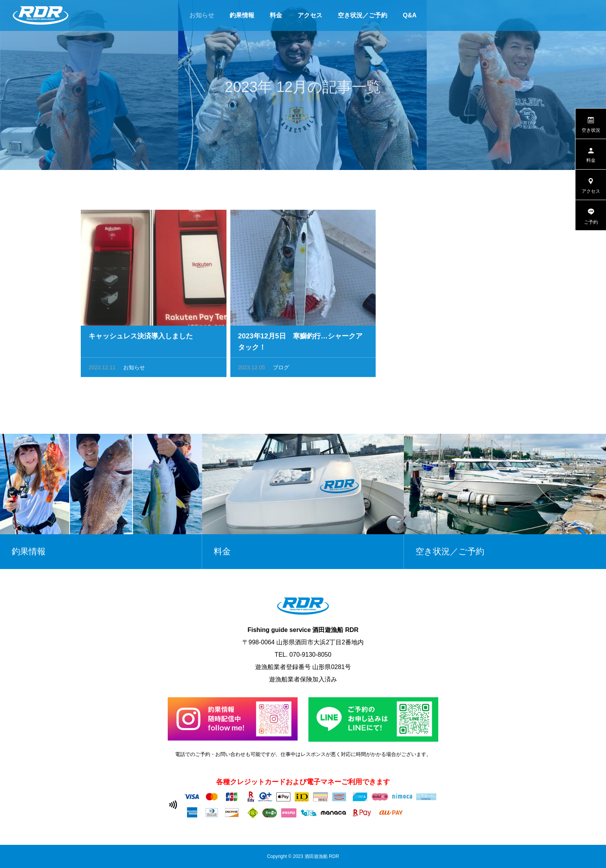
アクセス (310, 15)
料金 (276, 15)
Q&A (410, 15)
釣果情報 (242, 15)
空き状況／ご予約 (363, 15)
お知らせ (202, 15)
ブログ (281, 369)
